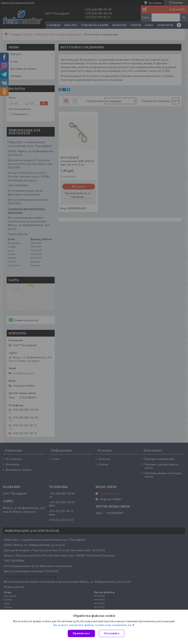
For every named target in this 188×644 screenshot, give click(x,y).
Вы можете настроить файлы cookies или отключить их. (93, 625)
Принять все (81, 633)
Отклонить (112, 633)
